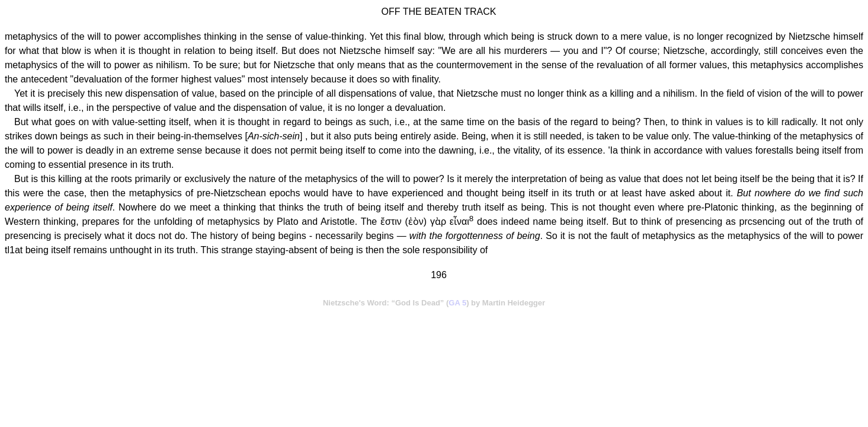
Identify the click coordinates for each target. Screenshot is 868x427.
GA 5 (457, 303)
